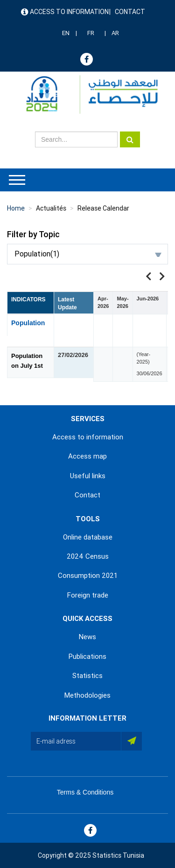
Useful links (88, 476)
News (87, 637)
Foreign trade (88, 595)
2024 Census (88, 556)
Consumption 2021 (88, 576)
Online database (88, 537)
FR (91, 33)
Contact (130, 12)
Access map (87, 456)
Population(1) (88, 254)
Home (16, 208)
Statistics (87, 676)
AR (115, 33)
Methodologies (87, 695)
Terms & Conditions (85, 792)
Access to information (69, 12)
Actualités (51, 208)
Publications (87, 656)
